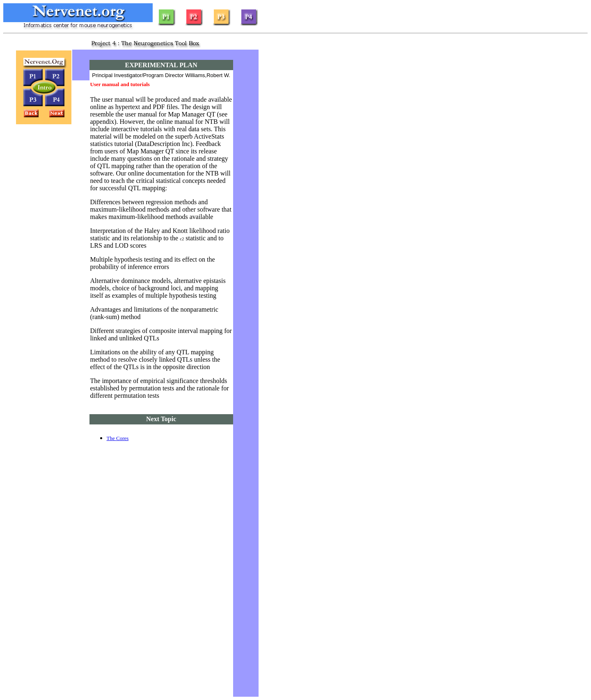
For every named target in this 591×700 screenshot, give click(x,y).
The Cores (118, 438)
